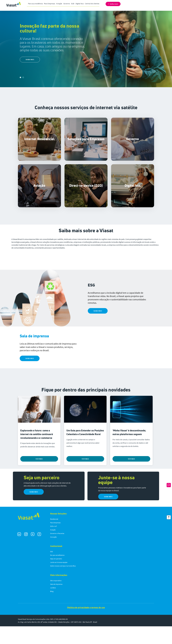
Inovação (53, 555)
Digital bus (80, 4)
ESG (52, 569)
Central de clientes (92, 4)
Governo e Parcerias (57, 551)
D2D (73, 4)
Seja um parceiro (56, 576)
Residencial (54, 537)
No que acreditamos (57, 573)
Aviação (59, 4)
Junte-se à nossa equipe (59, 580)
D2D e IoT (54, 544)
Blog (52, 609)
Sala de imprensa (56, 602)
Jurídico (53, 605)
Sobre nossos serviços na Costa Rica (63, 584)
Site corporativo (56, 598)
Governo (67, 4)
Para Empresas (50, 4)
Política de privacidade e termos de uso (86, 625)
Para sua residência (35, 4)
